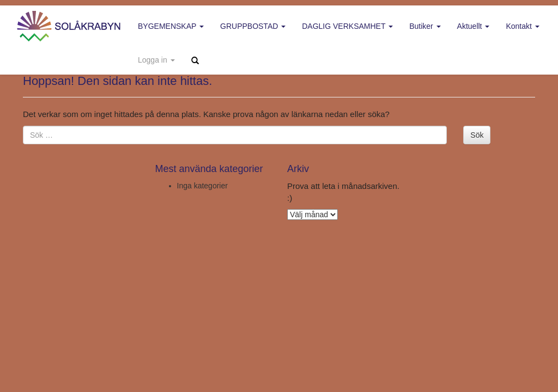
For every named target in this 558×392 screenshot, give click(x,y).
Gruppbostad (253, 26)
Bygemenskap (171, 26)
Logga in (156, 60)
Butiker (425, 26)
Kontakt (522, 26)
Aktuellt (474, 26)
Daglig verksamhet (347, 26)
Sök (477, 135)
